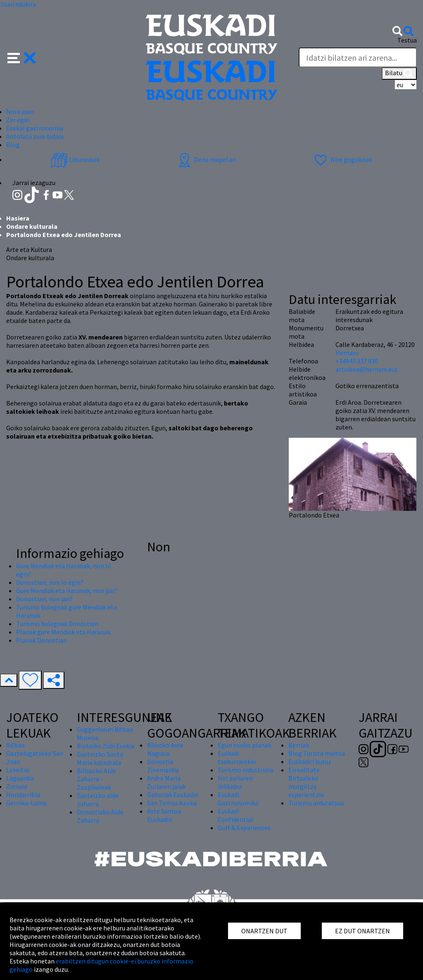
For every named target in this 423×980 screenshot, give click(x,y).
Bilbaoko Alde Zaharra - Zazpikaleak (96, 779)
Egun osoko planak (245, 745)
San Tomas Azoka (172, 803)
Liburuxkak (75, 159)
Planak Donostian (42, 640)
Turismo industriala (245, 770)
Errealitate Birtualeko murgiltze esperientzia (306, 782)
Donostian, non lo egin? (50, 582)
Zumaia (17, 786)
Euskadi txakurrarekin (237, 757)
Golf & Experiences (244, 828)
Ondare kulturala (32, 226)
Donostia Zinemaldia (163, 766)
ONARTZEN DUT (264, 931)
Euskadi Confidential (235, 815)
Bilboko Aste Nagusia (165, 749)
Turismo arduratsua (316, 803)
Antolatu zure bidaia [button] (35, 136)
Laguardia (20, 778)
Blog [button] (13, 145)
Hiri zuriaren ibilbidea (235, 782)
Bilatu (399, 74)
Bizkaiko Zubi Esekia (106, 746)
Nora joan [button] (20, 112)
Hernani (347, 353)
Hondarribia (23, 795)
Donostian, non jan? (44, 599)
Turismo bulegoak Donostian (57, 624)
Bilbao (15, 745)
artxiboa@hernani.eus (367, 369)
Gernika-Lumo (26, 803)
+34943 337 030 (357, 361)
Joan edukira (18, 4)
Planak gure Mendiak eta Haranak (63, 632)
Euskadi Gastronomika (238, 799)
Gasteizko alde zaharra (98, 800)
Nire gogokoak (342, 159)
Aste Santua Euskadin (164, 815)
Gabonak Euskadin (173, 795)
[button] (22, 57)
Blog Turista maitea (317, 753)
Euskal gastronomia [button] (35, 128)
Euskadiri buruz (310, 762)
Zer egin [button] (18, 120)
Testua (407, 40)
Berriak (299, 745)
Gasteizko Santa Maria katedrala (100, 758)
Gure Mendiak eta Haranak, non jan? (67, 591)
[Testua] (358, 57)
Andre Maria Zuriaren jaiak (166, 782)
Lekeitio (18, 770)
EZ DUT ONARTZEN (362, 931)
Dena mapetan (206, 159)
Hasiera (18, 218)
